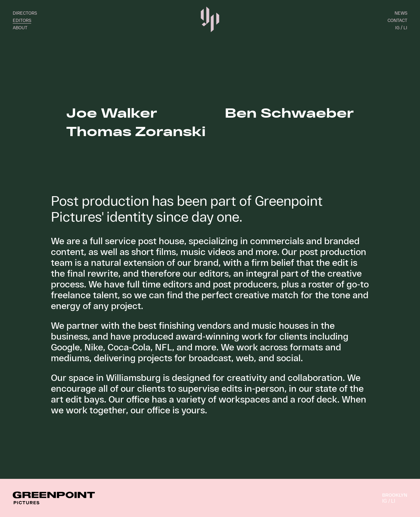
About (20, 28)
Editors (22, 20)
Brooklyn (395, 495)
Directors (25, 13)
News (401, 13)
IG (397, 28)
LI (405, 28)
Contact (397, 20)
